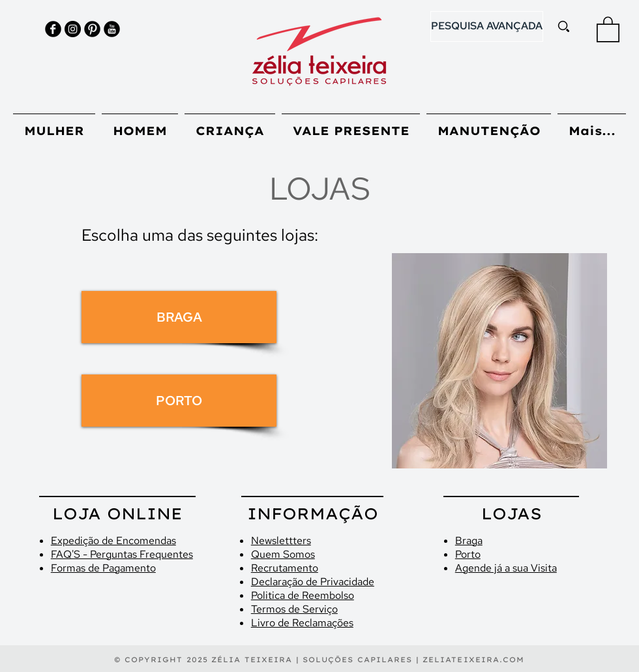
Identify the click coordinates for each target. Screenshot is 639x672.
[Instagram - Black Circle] (73, 29)
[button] (608, 29)
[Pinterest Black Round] (92, 29)
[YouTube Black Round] (112, 29)
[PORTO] (179, 401)
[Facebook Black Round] (53, 29)
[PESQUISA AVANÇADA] (487, 26)
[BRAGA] (179, 317)
